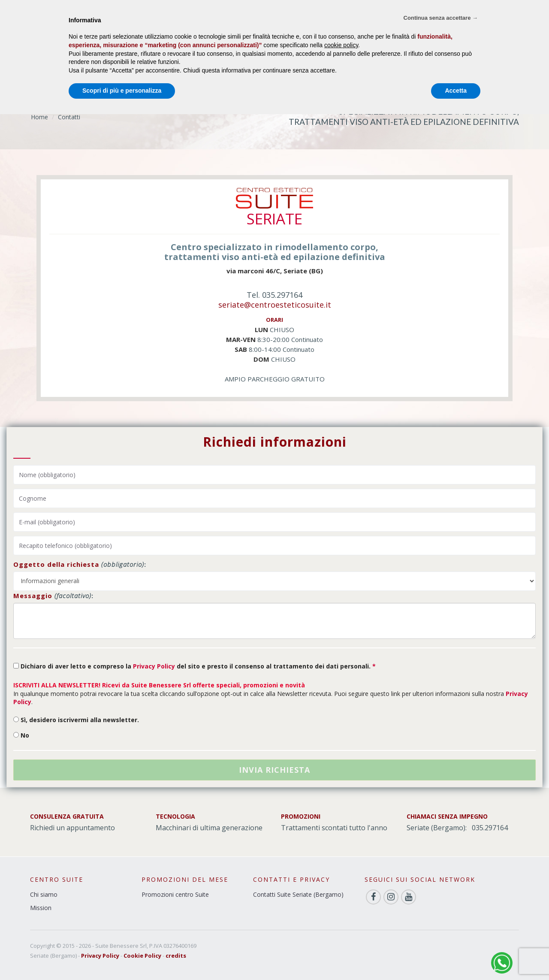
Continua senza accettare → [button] (441, 18)
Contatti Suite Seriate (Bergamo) (298, 894)
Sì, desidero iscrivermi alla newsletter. (76, 720)
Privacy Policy (154, 666)
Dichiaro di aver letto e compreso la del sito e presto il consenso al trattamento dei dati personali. (195, 666)
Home (39, 117)
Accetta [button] (456, 91)
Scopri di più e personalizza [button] (122, 91)
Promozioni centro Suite (175, 894)
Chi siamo (44, 894)
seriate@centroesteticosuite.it (275, 305)
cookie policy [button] (341, 45)
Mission (41, 908)
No (21, 735)
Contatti (69, 117)
